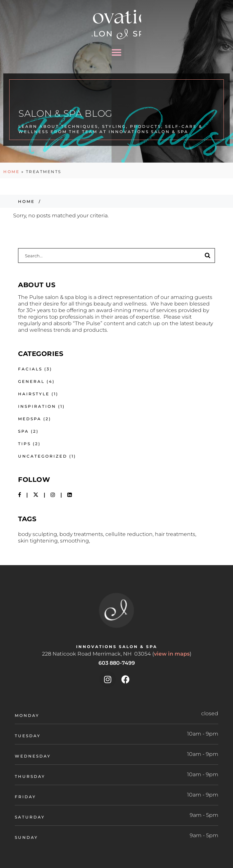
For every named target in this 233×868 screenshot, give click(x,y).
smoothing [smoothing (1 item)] (74, 541)
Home (11, 172)
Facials (30, 369)
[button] (116, 52)
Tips (24, 444)
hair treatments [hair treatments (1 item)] (175, 534)
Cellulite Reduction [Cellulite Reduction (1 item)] (129, 534)
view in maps (172, 654)
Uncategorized (43, 456)
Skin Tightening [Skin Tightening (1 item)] (38, 541)
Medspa (30, 419)
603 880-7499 (117, 663)
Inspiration (37, 406)
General (31, 381)
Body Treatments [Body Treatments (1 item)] (81, 534)
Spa (23, 431)
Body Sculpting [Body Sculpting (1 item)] (38, 534)
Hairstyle (34, 394)
